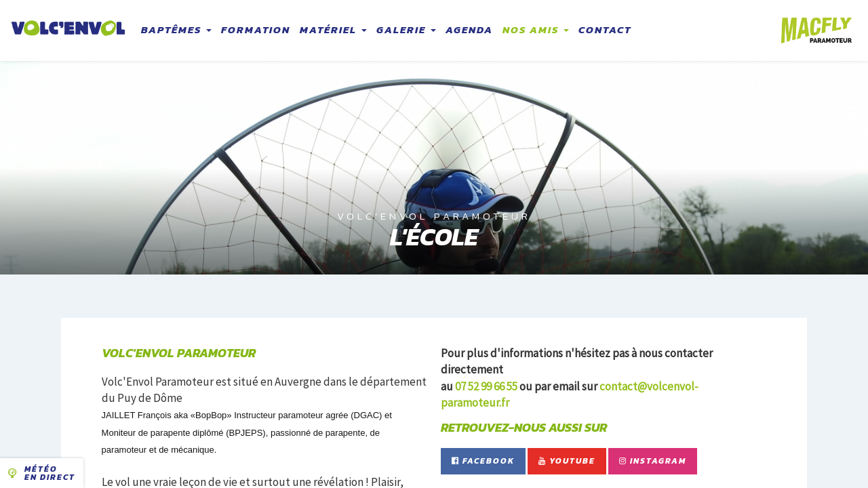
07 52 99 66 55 (486, 386)
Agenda (469, 29)
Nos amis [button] (536, 29)
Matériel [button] (333, 29)
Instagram (653, 461)
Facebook (483, 461)
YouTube (567, 461)
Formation (256, 29)
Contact (605, 29)
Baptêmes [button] (176, 29)
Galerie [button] (406, 29)
